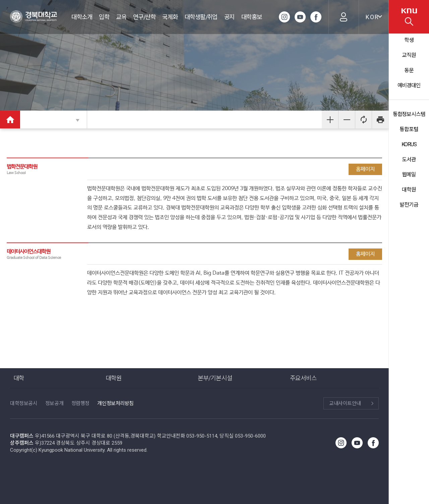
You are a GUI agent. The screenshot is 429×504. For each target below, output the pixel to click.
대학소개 (82, 17)
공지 (229, 17)
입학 (104, 17)
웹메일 (409, 175)
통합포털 (409, 129)
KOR (372, 17)
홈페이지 (365, 169)
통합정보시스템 (409, 114)
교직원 (409, 55)
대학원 (409, 190)
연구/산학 (144, 17)
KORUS (409, 144)
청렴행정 (80, 403)
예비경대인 (409, 85)
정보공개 (54, 403)
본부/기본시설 (215, 378)
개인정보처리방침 (115, 403)
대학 (19, 378)
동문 (409, 70)
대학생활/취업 (201, 17)
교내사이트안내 (345, 403)
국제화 (170, 17)
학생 (409, 40)
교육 (121, 17)
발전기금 (409, 205)
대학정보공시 (24, 403)
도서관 (409, 159)
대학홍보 (252, 17)
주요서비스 (303, 378)
